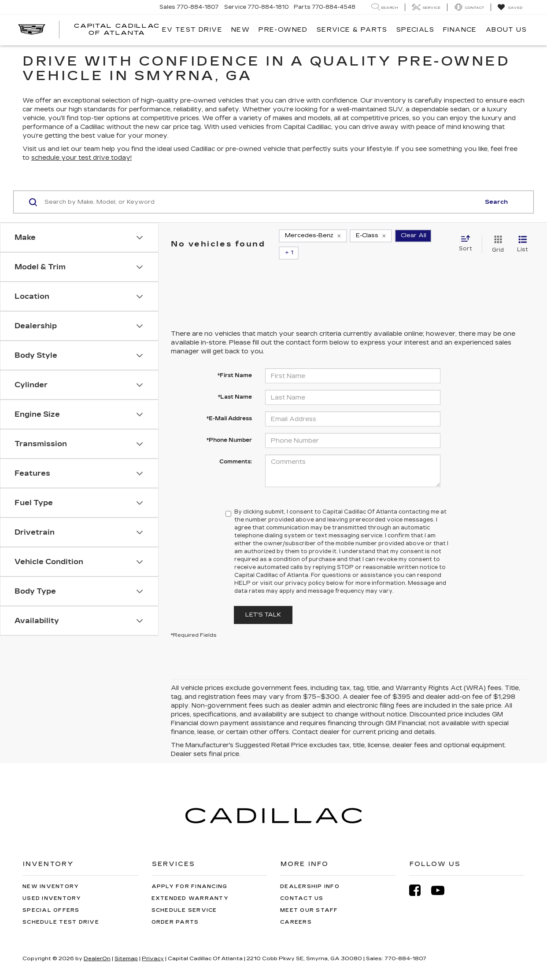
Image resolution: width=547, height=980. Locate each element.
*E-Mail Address (229, 418)
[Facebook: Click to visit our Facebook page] (419, 890)
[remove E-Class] (371, 236)
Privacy (153, 958)
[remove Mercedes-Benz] (313, 236)
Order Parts (175, 922)
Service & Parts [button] (352, 30)
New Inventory (51, 886)
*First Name (235, 375)
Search (496, 202)
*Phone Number (229, 440)
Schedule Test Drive (61, 922)
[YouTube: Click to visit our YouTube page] (442, 890)
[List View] (523, 244)
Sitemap (126, 958)
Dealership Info (310, 886)
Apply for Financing (190, 886)
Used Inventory (52, 898)
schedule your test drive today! (81, 158)
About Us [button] (506, 30)
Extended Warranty (190, 898)
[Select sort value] (468, 244)
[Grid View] (496, 244)
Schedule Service (184, 910)
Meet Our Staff (309, 910)
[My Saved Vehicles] (510, 7)
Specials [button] (415, 30)
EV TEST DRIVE (192, 30)
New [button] (240, 30)
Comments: (236, 462)
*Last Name (235, 397)
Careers (296, 922)
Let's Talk (263, 615)
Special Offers (51, 910)
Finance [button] (460, 30)
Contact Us (302, 898)
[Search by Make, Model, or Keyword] (261, 202)
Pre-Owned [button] (283, 30)
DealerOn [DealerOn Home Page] (97, 958)
